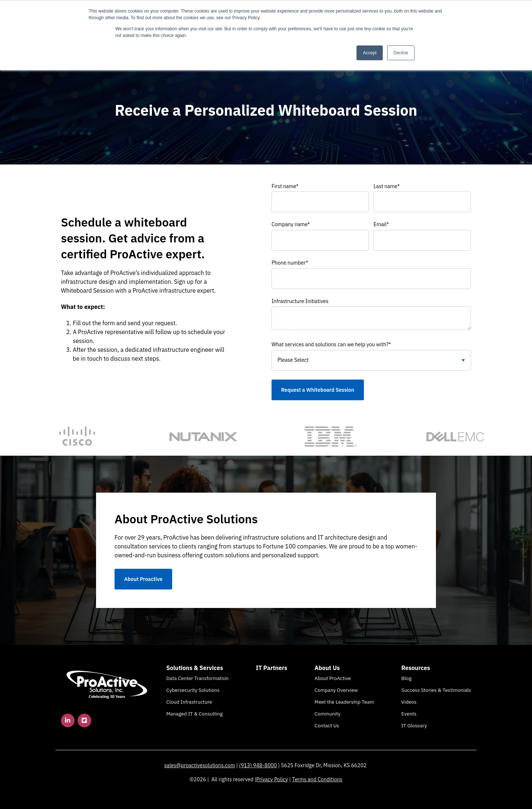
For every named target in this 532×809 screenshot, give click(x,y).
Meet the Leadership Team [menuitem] (344, 702)
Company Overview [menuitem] (336, 690)
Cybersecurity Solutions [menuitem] (193, 690)
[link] (107, 684)
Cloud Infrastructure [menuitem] (189, 702)
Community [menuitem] (327, 714)
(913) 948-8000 (258, 765)
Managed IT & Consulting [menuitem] (195, 714)
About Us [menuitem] (327, 668)
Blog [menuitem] (406, 678)
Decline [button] (401, 53)
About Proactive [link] (143, 579)
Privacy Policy (272, 779)
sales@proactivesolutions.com (200, 765)
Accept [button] (370, 53)
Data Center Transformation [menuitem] (197, 678)
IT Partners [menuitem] (272, 668)
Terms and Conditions (317, 779)
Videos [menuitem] (409, 702)
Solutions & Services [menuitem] (195, 668)
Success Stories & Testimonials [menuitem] (436, 690)
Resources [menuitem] (416, 668)
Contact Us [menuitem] (327, 725)
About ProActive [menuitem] (332, 678)
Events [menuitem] (409, 714)
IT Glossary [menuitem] (414, 725)
